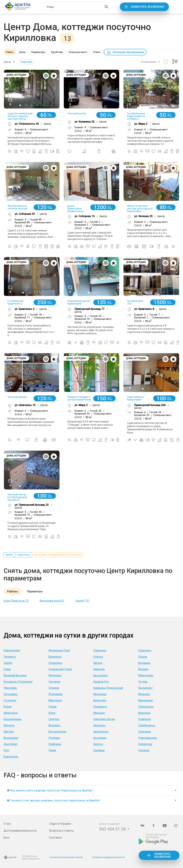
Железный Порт (59, 650)
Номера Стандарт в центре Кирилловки (79, 398)
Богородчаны (57, 732)
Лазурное (100, 650)
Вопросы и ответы (61, 831)
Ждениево (56, 694)
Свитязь (54, 719)
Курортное (145, 744)
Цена (22, 52)
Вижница (144, 713)
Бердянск (55, 657)
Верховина (145, 700)
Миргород (55, 700)
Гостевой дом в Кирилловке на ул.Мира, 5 (136, 116)
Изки (52, 713)
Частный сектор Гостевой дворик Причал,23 (17, 497)
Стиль (97, 52)
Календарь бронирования (128, 52)
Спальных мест (78, 52)
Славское (145, 719)
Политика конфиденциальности (108, 857)
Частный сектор (77, 113)
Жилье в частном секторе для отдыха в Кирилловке (140, 209)
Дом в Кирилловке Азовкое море (76, 209)
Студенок (10, 700)
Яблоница (55, 675)
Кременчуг (145, 688)
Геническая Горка (60, 669)
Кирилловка (24, 555)
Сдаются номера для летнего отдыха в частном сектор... (20, 116)
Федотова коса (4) (52, 601)
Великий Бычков (15, 675)
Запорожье (101, 732)
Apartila (9, 555)
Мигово (9, 732)
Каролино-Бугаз (104, 719)
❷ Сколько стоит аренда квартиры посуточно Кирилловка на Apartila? (54, 800)
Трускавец (11, 694)
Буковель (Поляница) (18, 682)
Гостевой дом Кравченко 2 (15, 302)
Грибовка (55, 744)
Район (10, 52)
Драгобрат (11, 744)
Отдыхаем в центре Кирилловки (79, 302)
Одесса (98, 657)
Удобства (57, 52)
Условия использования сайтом (66, 857)
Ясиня (8, 707)
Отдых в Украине (60, 824)
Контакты (56, 838)
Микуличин (146, 675)
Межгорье (11, 713)
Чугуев (143, 682)
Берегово (100, 700)
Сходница (145, 732)
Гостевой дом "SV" (135, 302)
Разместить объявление (147, 7)
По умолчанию (149, 62)
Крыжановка (12, 719)
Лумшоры (55, 663)
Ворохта (9, 725)
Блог (7, 838)
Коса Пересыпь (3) (16, 601)
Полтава (54, 738)
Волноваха (11, 738)
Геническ (10, 657)
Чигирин (144, 750)
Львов (143, 657)
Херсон (98, 744)
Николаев (10, 688)
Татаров (54, 688)
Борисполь (11, 757)
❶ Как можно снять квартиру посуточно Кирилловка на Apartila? (50, 790)
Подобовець (147, 725)
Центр (7, 62)
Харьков (99, 669)
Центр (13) (82, 601)
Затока (98, 663)
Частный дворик (17, 397)
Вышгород (100, 675)
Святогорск (146, 707)
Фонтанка (100, 738)
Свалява (99, 750)
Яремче (143, 669)
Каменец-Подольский (108, 688)
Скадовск (145, 650)
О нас (7, 824)
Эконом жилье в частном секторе (18, 207)
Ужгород (54, 682)
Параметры (38, 52)
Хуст (7, 750)
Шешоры (99, 725)
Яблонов (144, 694)
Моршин (99, 713)
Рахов (53, 707)
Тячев (52, 750)
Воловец (54, 725)
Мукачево (100, 694)
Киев (7, 669)
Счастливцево (148, 738)
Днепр (8, 663)
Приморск (100, 707)
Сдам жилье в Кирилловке (135, 398)
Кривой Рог (101, 682)
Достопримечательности (20, 831)
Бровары (144, 663)
